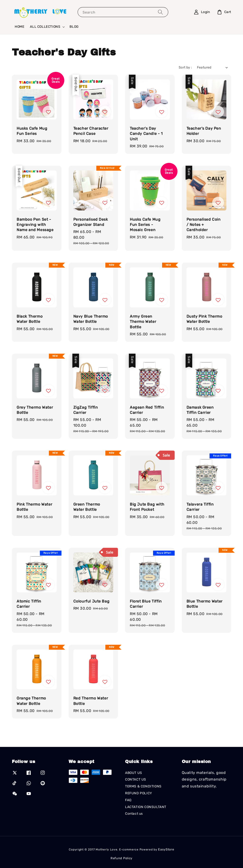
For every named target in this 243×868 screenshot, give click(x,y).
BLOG (74, 27)
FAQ (128, 800)
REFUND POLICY (139, 793)
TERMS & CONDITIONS (143, 786)
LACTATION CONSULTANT (146, 807)
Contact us (134, 814)
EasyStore (166, 849)
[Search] (160, 12)
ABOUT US (134, 773)
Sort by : (185, 67)
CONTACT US (136, 779)
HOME (19, 27)
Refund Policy (121, 858)
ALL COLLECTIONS (45, 27)
